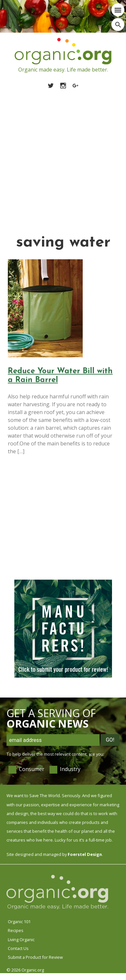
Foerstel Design (85, 854)
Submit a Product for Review (35, 957)
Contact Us (18, 948)
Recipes (16, 930)
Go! (110, 740)
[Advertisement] (61, 154)
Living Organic (21, 940)
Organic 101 (19, 922)
